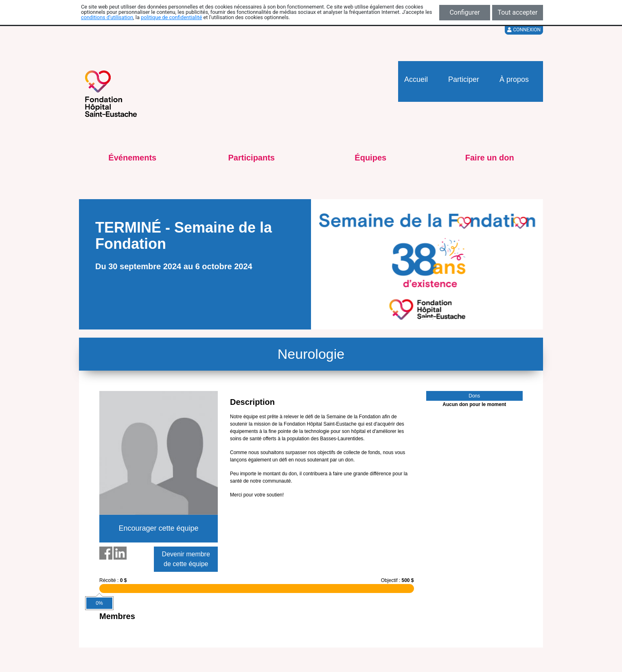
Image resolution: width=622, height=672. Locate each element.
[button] (323, 264)
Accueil (416, 79)
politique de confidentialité (171, 17)
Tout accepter (518, 12)
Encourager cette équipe (158, 528)
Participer (464, 79)
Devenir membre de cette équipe (186, 559)
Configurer (464, 12)
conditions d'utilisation (107, 17)
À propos (514, 79)
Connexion (524, 30)
